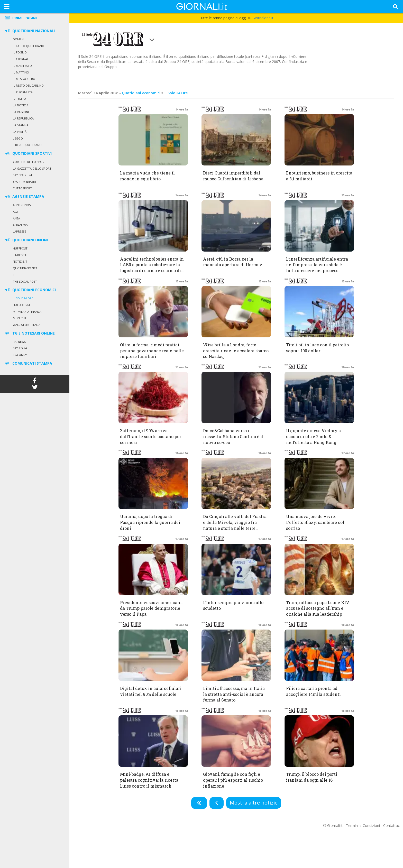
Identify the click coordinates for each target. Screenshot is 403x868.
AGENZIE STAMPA (24, 196)
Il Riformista (23, 92)
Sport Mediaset (25, 182)
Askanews (20, 225)
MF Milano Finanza (27, 312)
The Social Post (25, 281)
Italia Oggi (21, 305)
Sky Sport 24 (22, 175)
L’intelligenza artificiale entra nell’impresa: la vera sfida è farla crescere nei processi (317, 265)
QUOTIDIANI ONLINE (27, 240)
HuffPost (20, 248)
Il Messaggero (24, 79)
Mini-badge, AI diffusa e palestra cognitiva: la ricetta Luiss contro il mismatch (149, 780)
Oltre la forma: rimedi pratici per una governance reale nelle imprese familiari (152, 351)
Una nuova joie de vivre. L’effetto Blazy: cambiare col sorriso (315, 522)
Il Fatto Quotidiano (29, 46)
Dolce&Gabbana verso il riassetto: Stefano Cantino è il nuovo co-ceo (233, 436)
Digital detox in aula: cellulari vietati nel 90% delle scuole (151, 691)
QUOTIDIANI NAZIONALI (30, 31)
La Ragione (21, 112)
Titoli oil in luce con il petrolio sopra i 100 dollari (317, 348)
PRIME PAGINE (21, 18)
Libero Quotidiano (27, 145)
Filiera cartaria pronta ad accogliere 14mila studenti (313, 691)
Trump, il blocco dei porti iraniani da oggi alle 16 (312, 777)
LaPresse (19, 231)
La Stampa (21, 125)
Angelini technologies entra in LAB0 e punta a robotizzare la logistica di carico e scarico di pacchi (152, 268)
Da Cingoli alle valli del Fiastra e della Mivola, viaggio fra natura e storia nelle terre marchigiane (235, 525)
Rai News (19, 342)
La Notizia (21, 105)
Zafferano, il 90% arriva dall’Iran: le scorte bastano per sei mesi (151, 436)
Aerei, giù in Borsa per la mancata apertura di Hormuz (233, 262)
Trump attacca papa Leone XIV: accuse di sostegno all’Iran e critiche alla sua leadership (318, 608)
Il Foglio (20, 52)
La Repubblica (23, 118)
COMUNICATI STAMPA (28, 363)
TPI (15, 275)
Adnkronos (22, 205)
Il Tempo (19, 99)
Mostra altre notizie (254, 803)
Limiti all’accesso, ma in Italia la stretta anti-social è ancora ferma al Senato (234, 694)
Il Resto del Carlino (28, 85)
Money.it (20, 318)
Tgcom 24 (20, 355)
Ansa (16, 218)
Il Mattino (21, 72)
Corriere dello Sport (29, 162)
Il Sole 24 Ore (23, 298)
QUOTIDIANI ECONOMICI (30, 290)
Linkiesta (20, 255)
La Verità (20, 132)
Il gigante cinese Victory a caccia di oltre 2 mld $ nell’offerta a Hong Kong (313, 436)
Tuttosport (22, 188)
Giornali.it (335, 825)
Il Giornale (21, 59)
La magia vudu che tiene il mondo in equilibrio (147, 176)
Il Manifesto (22, 66)
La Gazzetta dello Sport (32, 168)
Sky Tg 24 (20, 348)
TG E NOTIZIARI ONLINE (30, 333)
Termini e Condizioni (363, 825)
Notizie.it (20, 261)
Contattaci (392, 825)
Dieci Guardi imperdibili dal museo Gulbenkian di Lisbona (233, 176)
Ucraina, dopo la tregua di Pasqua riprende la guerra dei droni (150, 522)
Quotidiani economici (141, 93)
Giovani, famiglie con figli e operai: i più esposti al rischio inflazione (233, 780)
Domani (19, 39)
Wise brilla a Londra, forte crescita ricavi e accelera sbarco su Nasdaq (236, 351)
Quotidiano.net (25, 268)
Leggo (18, 138)
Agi (15, 212)
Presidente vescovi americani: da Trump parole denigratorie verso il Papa (151, 608)
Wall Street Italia (27, 325)
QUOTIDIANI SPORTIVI (28, 153)
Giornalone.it (263, 18)
